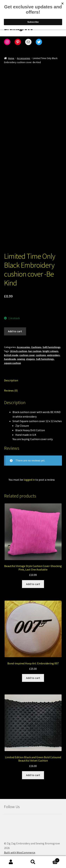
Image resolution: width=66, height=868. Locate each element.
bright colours (50, 347)
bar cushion (35, 347)
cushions (41, 351)
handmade (10, 354)
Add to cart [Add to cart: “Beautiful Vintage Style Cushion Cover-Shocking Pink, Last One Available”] (33, 579)
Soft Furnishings (52, 343)
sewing (21, 354)
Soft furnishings (45, 354)
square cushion (12, 358)
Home (11, 58)
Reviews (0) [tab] (11, 386)
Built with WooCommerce (20, 848)
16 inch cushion (19, 347)
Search (33, 862)
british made (11, 351)
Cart (52, 860)
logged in (29, 475)
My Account (11, 862)
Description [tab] (11, 376)
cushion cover (27, 351)
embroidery (53, 351)
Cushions (36, 343)
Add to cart (15, 327)
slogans (30, 354)
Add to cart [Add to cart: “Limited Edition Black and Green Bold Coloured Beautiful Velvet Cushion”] (33, 770)
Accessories (23, 58)
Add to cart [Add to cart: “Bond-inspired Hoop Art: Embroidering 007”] (33, 673)
